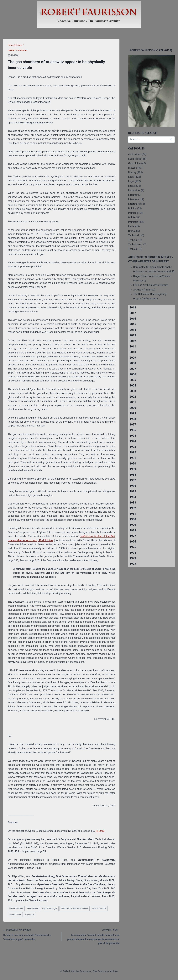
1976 (133, 542)
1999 (133, 413)
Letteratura (134, 190)
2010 (133, 352)
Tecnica (133, 249)
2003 (133, 391)
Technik (133, 240)
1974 (133, 553)
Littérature (134, 204)
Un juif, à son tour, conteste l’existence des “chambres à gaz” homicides (31, 934)
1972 (133, 564)
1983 (133, 503)
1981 (133, 514)
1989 (133, 469)
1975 (133, 547)
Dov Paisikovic (16, 909)
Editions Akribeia (143, 285)
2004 (133, 386)
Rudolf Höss (15, 915)
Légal (131, 181)
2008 (133, 363)
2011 (133, 346)
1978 (133, 530)
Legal (131, 177)
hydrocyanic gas (49, 909)
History (12, 50)
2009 (133, 358)
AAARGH (138, 290)
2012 (133, 341)
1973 (133, 558)
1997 (133, 425)
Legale (132, 186)
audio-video (135, 154)
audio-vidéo (135, 159)
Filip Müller (32, 909)
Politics (132, 213)
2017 (133, 313)
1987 (133, 480)
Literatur (133, 195)
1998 (133, 419)
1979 (133, 525)
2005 (133, 380)
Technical (22, 50)
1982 (133, 508)
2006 (133, 374)
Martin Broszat (99, 909)
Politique (133, 222)
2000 (133, 408)
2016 (133, 319)
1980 (133, 519)
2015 (133, 324)
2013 (133, 335)
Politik (132, 217)
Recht (131, 226)
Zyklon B (29, 915)
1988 (133, 475)
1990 (133, 464)
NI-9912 (100, 831)
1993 (133, 447)
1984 (133, 497)
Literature (133, 199)
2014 (133, 330)
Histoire (133, 168)
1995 (133, 436)
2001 (133, 402)
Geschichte (134, 163)
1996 (133, 430)
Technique (134, 244)
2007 (133, 369)
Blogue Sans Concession (147, 276)
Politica (132, 208)
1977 (133, 536)
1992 (133, 452)
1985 (133, 491)
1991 (133, 458)
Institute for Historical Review (75, 909)
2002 (133, 397)
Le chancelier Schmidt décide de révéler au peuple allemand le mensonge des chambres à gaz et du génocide (92, 936)
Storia (131, 231)
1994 (133, 441)
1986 (133, 486)
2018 (133, 307)
